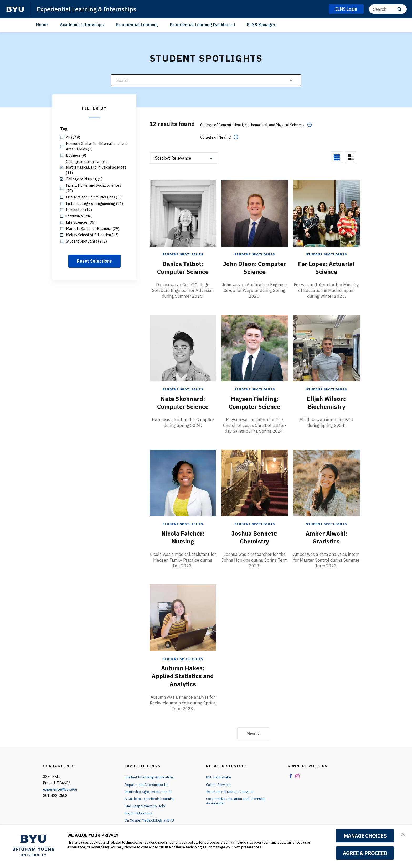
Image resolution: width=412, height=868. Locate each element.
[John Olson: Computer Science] (254, 201)
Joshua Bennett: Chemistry (254, 524)
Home (42, 25)
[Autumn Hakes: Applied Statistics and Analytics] (183, 605)
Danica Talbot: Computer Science (183, 255)
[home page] (15, 9)
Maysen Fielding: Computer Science (254, 390)
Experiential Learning (137, 25)
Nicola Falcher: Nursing (183, 524)
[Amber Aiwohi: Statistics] (326, 470)
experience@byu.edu (60, 776)
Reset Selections (94, 261)
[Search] (388, 9)
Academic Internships (82, 25)
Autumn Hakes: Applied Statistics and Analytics (183, 663)
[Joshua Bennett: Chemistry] (254, 470)
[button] (403, 834)
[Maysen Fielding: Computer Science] (254, 335)
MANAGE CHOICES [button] (365, 836)
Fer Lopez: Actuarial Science (326, 255)
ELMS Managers (262, 25)
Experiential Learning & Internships (88, 9)
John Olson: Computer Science (254, 255)
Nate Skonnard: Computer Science (183, 390)
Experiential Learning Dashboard (202, 25)
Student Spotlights (183, 242)
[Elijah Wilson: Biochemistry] (326, 335)
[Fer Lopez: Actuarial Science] (326, 201)
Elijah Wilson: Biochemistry (326, 390)
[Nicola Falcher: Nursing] (183, 470)
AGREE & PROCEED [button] (365, 853)
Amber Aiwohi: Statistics (326, 524)
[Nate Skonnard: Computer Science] (183, 335)
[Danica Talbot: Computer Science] (183, 201)
